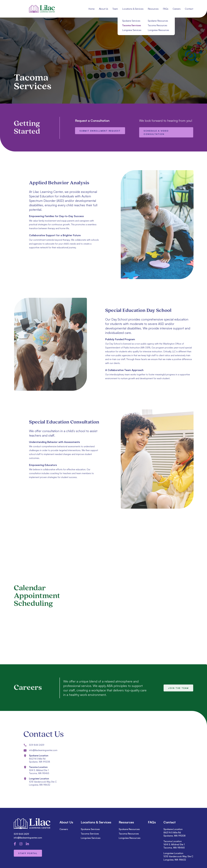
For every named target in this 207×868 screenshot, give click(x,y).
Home (91, 9)
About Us (103, 9)
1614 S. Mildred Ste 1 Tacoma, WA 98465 (174, 846)
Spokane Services (90, 829)
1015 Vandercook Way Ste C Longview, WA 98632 (178, 858)
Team (115, 9)
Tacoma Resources (129, 834)
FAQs (166, 9)
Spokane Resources (129, 829)
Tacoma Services (90, 834)
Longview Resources (130, 838)
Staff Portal (28, 853)
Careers (177, 9)
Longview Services (91, 838)
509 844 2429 (21, 834)
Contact (189, 9)
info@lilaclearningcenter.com (28, 838)
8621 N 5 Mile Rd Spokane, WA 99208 (174, 834)
